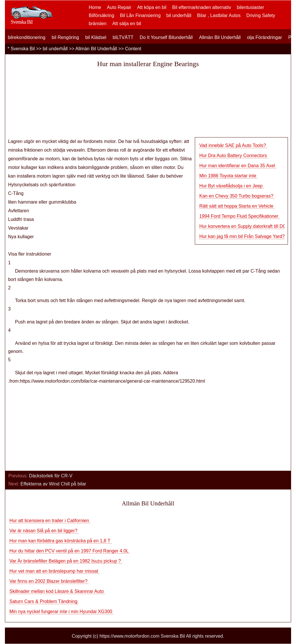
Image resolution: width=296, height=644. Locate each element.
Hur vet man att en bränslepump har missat (54, 571)
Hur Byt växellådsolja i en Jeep (231, 186)
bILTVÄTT (123, 37)
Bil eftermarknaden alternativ (202, 7)
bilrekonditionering (27, 37)
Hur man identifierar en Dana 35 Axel (238, 166)
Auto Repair (119, 7)
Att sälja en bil (127, 24)
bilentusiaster (250, 7)
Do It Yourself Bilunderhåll (166, 37)
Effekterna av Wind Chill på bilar (54, 484)
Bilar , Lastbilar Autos (219, 15)
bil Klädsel (96, 37)
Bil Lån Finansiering (140, 15)
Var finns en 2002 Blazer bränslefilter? (49, 581)
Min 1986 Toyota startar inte (228, 176)
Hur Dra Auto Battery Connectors (234, 156)
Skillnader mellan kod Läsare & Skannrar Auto (57, 591)
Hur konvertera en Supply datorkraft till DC (243, 226)
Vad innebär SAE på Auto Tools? (233, 145)
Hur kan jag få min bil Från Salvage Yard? (243, 236)
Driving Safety (261, 15)
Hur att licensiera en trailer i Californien (50, 521)
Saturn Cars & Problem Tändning (44, 601)
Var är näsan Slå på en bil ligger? (44, 531)
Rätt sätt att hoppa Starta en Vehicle (237, 206)
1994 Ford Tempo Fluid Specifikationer (239, 216)
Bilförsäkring (101, 15)
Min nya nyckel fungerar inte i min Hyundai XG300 (61, 612)
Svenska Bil (23, 49)
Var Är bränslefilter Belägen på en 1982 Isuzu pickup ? (66, 561)
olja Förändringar (264, 37)
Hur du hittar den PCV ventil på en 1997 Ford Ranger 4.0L (70, 551)
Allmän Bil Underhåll (220, 37)
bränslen (98, 24)
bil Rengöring (65, 37)
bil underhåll (179, 15)
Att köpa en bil (152, 7)
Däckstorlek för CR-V (51, 476)
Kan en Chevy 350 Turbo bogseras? (237, 196)
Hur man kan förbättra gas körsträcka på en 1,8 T (60, 541)
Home (95, 7)
